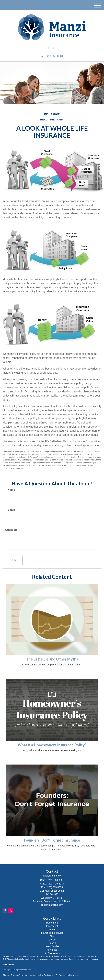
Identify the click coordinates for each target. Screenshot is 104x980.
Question (11, 530)
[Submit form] (14, 560)
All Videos (52, 950)
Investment (52, 926)
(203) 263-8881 (52, 56)
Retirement (52, 923)
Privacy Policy (8, 964)
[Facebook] (49, 48)
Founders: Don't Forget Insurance (52, 840)
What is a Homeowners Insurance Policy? (52, 745)
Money (52, 940)
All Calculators (52, 953)
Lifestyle (52, 943)
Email (11, 510)
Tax (52, 936)
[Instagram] (53, 48)
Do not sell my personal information (83, 959)
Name (11, 490)
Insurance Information (52, 933)
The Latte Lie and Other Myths (52, 659)
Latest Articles (52, 946)
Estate (52, 929)
